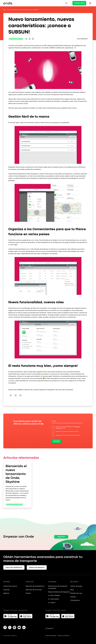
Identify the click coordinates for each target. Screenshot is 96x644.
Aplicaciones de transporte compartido (58, 587)
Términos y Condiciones (63, 636)
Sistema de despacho (37, 567)
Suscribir (56, 441)
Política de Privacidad (51, 636)
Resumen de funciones (34, 590)
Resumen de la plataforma (35, 586)
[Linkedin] (24, 628)
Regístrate (61, 537)
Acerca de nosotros (10, 586)
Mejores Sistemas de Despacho (59, 592)
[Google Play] (11, 616)
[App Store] (26, 616)
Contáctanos (75, 600)
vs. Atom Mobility (54, 596)
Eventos (73, 597)
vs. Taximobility (53, 599)
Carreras (6, 590)
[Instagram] (14, 628)
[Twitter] (10, 628)
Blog (4, 10)
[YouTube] (19, 628)
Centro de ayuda (76, 586)
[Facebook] (5, 628)
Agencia (6, 593)
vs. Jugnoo (52, 603)
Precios (28, 593)
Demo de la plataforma (14, 567)
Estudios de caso (76, 593)
